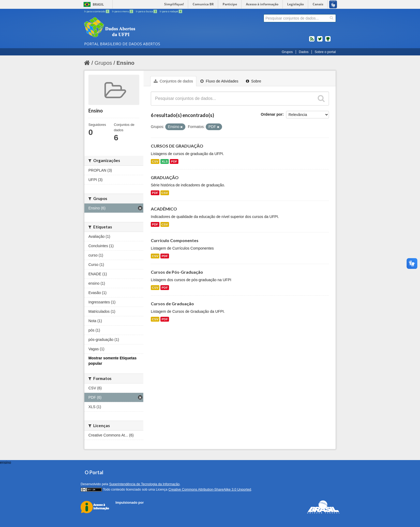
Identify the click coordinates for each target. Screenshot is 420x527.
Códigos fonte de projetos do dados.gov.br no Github (328, 41)
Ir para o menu (123, 11)
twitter (320, 41)
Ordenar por (272, 114)
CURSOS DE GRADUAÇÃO (177, 146)
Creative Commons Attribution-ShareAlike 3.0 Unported (210, 490)
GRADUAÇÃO (165, 177)
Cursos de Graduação (172, 304)
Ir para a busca (147, 11)
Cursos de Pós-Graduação (177, 272)
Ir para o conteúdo (97, 11)
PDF (174, 161)
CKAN (125, 509)
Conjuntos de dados (173, 81)
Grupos (287, 52)
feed (312, 41)
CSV (155, 161)
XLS (165, 161)
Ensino (125, 63)
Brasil (98, 4)
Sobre (254, 81)
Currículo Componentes (175, 240)
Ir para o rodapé (171, 11)
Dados (303, 52)
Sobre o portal (325, 52)
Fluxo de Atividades (219, 81)
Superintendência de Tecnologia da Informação (144, 484)
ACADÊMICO (164, 209)
